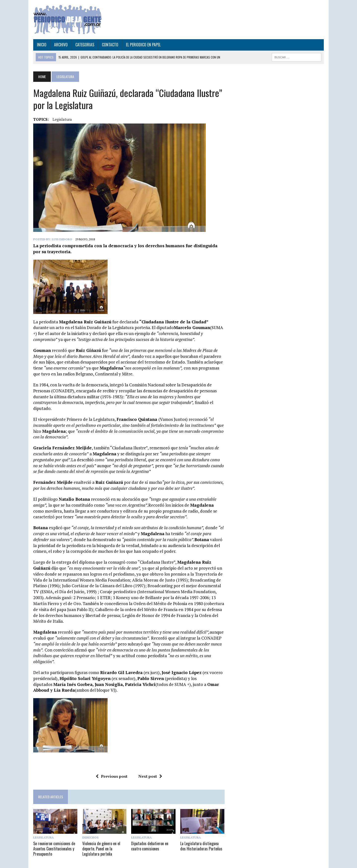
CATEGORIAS (84, 45)
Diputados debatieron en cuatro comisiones (149, 840)
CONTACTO (109, 45)
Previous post (111, 770)
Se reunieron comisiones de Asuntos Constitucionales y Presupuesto (53, 843)
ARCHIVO (60, 45)
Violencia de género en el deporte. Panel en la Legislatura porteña (101, 843)
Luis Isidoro (61, 239)
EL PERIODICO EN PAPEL (142, 45)
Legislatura (43, 832)
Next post (150, 770)
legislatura (61, 119)
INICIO (41, 45)
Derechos (90, 832)
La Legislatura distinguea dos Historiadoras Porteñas (201, 840)
